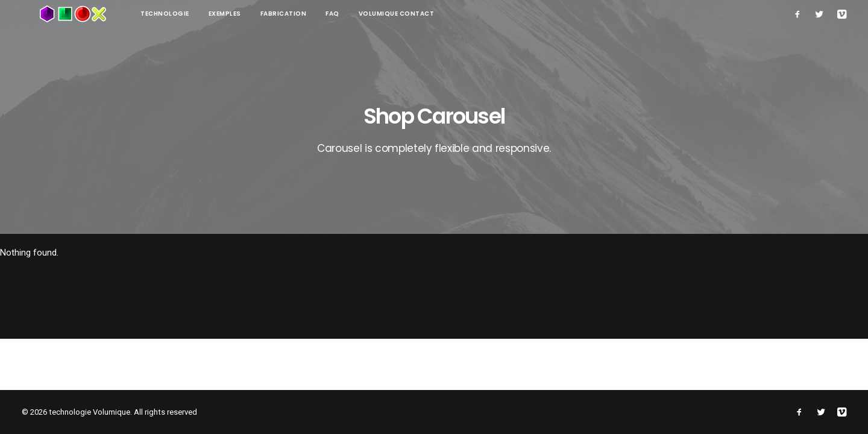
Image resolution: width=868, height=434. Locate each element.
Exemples (189, 14)
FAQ (296, 14)
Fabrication (247, 14)
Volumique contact (360, 14)
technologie (129, 14)
